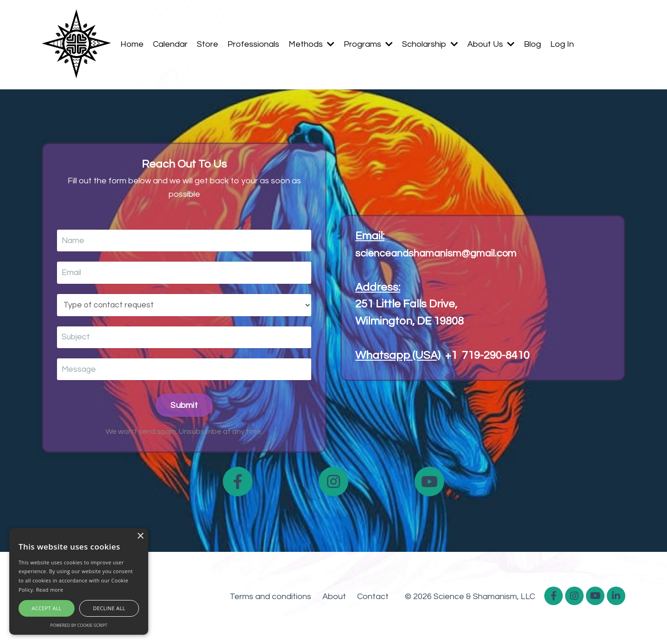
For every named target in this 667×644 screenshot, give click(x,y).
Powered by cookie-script (79, 625)
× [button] (140, 536)
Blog (532, 44)
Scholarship (430, 44)
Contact (373, 599)
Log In (562, 44)
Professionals (253, 44)
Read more (50, 590)
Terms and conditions (271, 599)
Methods (311, 44)
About (334, 599)
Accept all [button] (47, 608)
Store (208, 44)
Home (132, 44)
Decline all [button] (109, 608)
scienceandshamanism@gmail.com (446, 254)
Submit (184, 407)
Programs (368, 44)
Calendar (170, 44)
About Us (491, 44)
